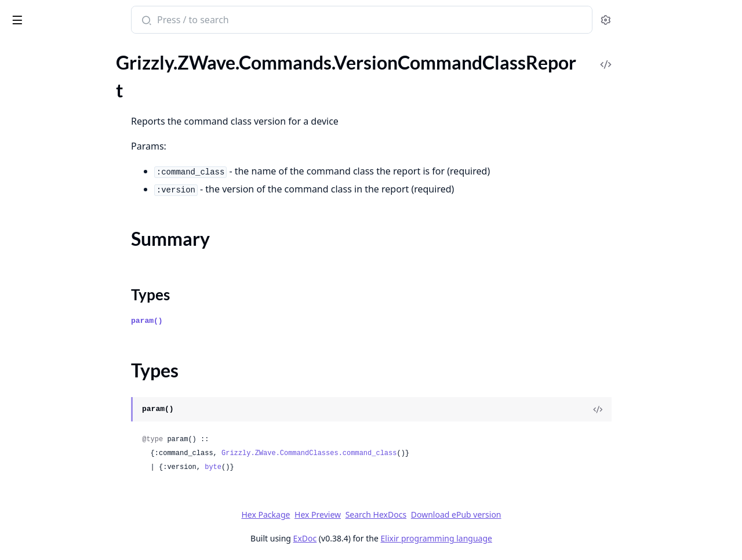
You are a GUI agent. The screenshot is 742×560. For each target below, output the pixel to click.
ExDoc (392, 538)
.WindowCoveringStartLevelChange (80, 366)
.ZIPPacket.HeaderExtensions (68, 459)
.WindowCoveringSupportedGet (73, 397)
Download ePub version (543, 514)
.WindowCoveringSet (50, 350)
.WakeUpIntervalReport (56, 256)
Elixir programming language (523, 538)
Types (32, 126)
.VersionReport (38, 162)
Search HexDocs (462, 515)
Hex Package (352, 514)
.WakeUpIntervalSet (48, 272)
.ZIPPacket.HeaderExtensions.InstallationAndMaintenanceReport (82, 506)
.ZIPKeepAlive (37, 428)
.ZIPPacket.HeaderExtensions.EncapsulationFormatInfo (82, 475)
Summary (39, 112)
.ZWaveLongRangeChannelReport (76, 538)
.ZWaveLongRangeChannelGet (70, 522)
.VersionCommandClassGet (63, 76)
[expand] (162, 62)
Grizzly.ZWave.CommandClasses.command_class (396, 453)
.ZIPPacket (30, 444)
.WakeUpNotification (50, 303)
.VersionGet (32, 146)
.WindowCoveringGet (52, 319)
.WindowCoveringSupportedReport (79, 412)
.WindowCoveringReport (58, 334)
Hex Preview (405, 514)
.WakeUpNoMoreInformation (67, 287)
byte (300, 467)
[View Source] (685, 409)
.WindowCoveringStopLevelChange (79, 381)
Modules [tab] (70, 50)
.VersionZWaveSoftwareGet (64, 178)
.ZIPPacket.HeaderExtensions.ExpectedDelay (82, 491)
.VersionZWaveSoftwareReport (70, 193)
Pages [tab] (21, 50)
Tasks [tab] (127, 50)
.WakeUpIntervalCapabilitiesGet (73, 209)
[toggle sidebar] (159, 18)
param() (234, 321)
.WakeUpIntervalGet (49, 240)
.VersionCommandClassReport (70, 91)
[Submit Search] (232, 21)
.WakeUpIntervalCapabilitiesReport (79, 225)
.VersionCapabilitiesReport (62, 60)
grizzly (57, 14)
